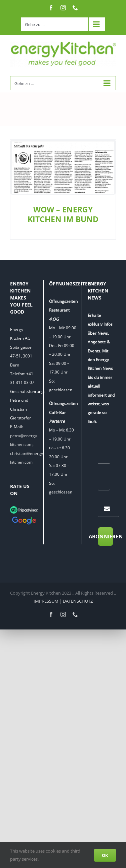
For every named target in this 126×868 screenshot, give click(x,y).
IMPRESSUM (46, 602)
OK (105, 855)
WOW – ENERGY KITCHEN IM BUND (63, 214)
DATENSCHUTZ (78, 602)
